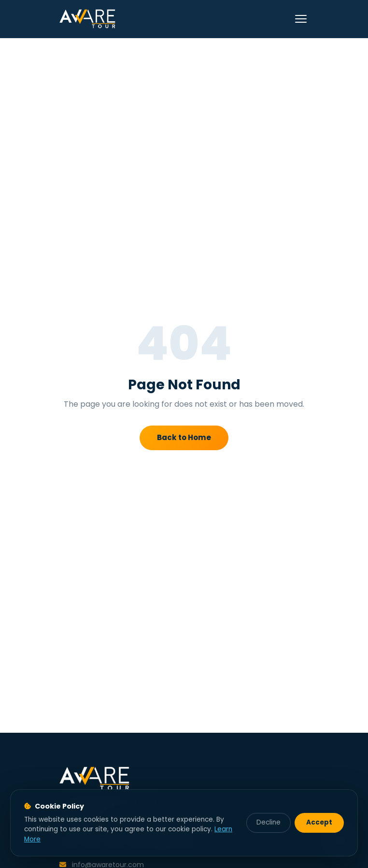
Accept (319, 822)
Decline (269, 822)
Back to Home (184, 437)
